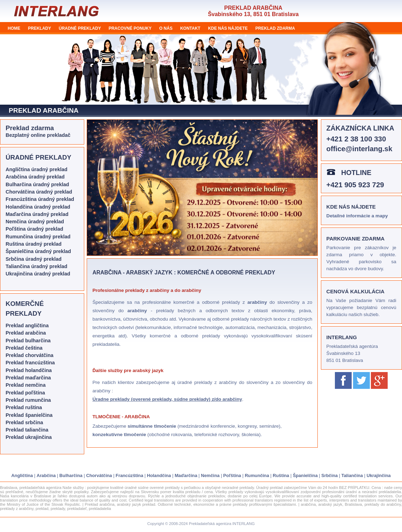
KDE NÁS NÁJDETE (228, 28)
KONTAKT (190, 28)
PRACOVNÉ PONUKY (130, 28)
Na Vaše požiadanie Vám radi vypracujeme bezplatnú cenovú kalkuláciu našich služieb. (361, 307)
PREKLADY (40, 28)
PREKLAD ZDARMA (275, 28)
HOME (14, 28)
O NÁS (166, 28)
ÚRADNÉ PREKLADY (80, 28)
